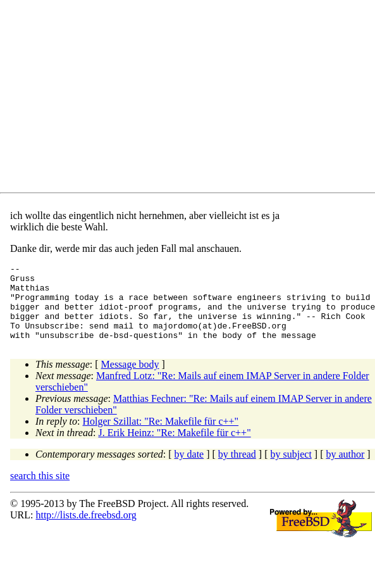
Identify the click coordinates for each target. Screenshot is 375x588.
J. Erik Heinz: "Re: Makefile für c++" (174, 448)
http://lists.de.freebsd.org (86, 530)
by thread (237, 469)
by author (345, 469)
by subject (291, 469)
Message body (130, 379)
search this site (40, 491)
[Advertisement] (142, 99)
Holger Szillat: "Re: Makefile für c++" (161, 436)
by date (189, 469)
